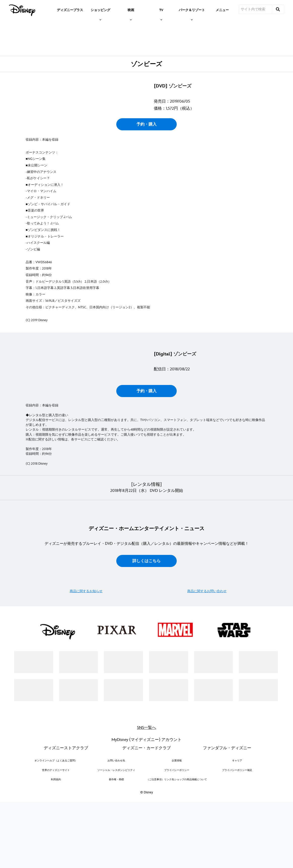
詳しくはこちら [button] (146, 694)
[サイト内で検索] (255, 9)
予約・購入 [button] (146, 187)
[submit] (278, 9)
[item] (100, 10)
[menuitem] (70, 10)
